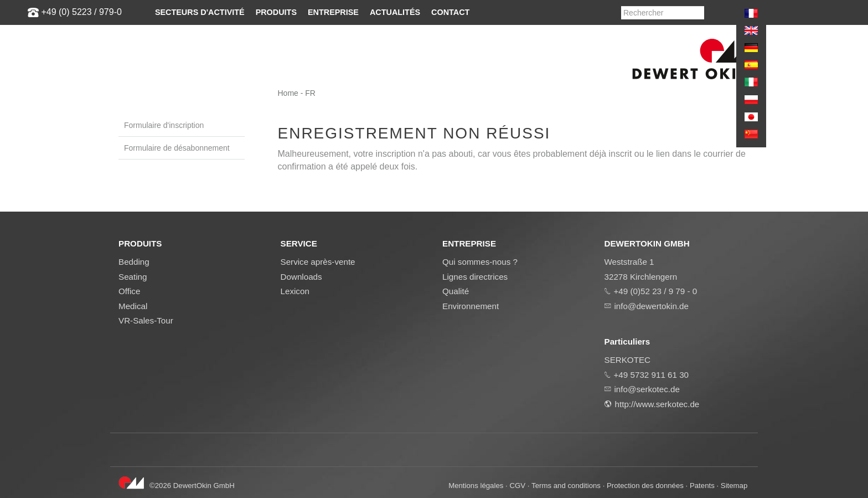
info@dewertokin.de (652, 306)
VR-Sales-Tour (146, 320)
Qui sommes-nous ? (480, 262)
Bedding (134, 262)
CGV (517, 486)
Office (129, 291)
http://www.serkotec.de (657, 404)
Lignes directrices (475, 277)
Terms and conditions (566, 486)
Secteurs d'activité (200, 12)
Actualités (395, 12)
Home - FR (297, 93)
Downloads (301, 277)
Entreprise (333, 12)
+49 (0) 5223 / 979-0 (81, 12)
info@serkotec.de (647, 389)
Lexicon (295, 291)
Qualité (456, 291)
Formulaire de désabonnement (177, 148)
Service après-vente (318, 262)
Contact (450, 12)
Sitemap (734, 486)
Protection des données (645, 486)
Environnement (471, 306)
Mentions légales (476, 486)
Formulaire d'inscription (164, 125)
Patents (702, 486)
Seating (133, 277)
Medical (133, 306)
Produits (276, 12)
